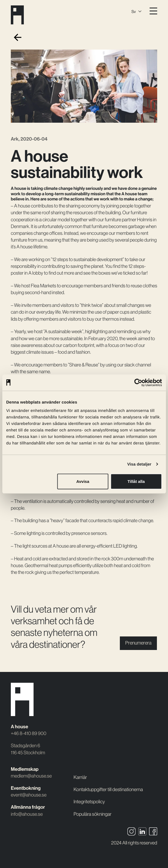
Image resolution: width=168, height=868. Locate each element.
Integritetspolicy (89, 802)
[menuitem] (136, 11)
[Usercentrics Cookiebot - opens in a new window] (138, 382)
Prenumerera (138, 643)
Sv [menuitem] (134, 12)
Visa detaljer (139, 464)
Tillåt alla (136, 481)
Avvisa (83, 481)
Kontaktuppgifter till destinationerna (108, 789)
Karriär (80, 777)
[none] (136, 11)
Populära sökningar (93, 814)
